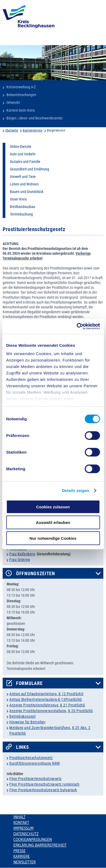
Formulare (29, 683)
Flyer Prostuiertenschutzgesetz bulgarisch (43, 790)
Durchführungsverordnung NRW (35, 763)
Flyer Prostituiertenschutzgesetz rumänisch (44, 784)
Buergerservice (33, 130)
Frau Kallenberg (22, 554)
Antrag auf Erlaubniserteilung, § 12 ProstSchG (46, 694)
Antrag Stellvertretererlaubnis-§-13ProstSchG (46, 699)
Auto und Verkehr (23, 154)
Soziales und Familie (25, 162)
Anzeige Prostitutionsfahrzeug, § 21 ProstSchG (47, 705)
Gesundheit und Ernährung (30, 169)
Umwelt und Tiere (23, 177)
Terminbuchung (21, 214)
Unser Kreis (18, 199)
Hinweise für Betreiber (27, 722)
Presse (19, 851)
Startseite (12, 130)
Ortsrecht (13, 103)
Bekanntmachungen (21, 95)
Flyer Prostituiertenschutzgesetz (36, 779)
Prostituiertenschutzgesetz (31, 758)
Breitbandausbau (23, 207)
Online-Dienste (21, 147)
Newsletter (24, 862)
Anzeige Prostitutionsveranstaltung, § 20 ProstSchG (51, 711)
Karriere (22, 856)
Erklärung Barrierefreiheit (40, 845)
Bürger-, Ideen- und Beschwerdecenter (35, 118)
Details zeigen (75, 490)
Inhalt (19, 817)
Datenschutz (26, 834)
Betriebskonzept (22, 716)
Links (23, 747)
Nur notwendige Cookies (53, 538)
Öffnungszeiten (36, 574)
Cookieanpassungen (33, 840)
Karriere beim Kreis (21, 110)
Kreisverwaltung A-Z (21, 87)
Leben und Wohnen (24, 184)
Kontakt (21, 823)
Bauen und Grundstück (27, 192)
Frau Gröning (20, 560)
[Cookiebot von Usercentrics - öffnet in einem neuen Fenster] (76, 326)
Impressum (23, 828)
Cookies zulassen (53, 507)
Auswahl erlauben (53, 522)
